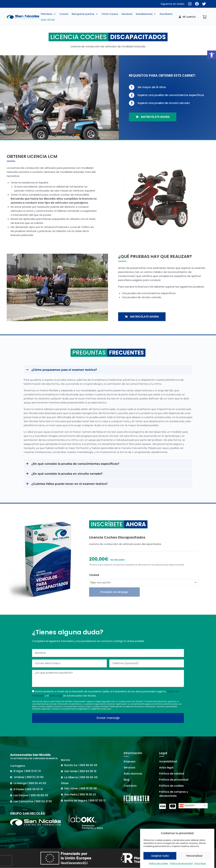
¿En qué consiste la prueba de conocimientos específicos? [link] (75, 464)
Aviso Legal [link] (56, 696)
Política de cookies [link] (158, 863)
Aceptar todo (160, 856)
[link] (212, 55)
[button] (49, 14)
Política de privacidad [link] (181, 863)
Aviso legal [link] (200, 863)
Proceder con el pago (114, 592)
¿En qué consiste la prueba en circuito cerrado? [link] (67, 474)
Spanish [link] (187, 806)
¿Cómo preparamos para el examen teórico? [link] (64, 370)
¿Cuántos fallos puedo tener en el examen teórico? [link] (70, 484)
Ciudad (94, 575)
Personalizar (194, 856)
